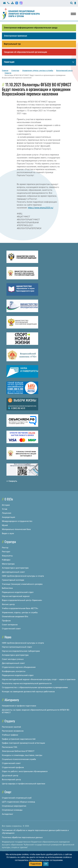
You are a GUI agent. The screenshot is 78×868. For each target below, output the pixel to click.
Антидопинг (8, 814)
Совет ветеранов (10, 625)
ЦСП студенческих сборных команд (18, 802)
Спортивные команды (12, 810)
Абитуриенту (12, 700)
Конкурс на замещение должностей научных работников (28, 692)
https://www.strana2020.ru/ (41, 208)
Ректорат (6, 552)
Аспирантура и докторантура (15, 568)
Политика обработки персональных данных (22, 837)
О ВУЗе (9, 499)
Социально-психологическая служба (19, 759)
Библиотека (7, 588)
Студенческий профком (13, 767)
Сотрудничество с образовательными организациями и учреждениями (35, 687)
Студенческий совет (11, 629)
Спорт (8, 792)
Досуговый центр (10, 776)
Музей (5, 525)
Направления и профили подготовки (19, 706)
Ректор (5, 548)
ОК (46, 864)
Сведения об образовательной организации (25, 52)
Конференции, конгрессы (14, 671)
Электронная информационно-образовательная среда (31, 28)
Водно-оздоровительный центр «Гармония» (22, 600)
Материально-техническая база (16, 529)
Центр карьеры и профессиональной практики (24, 784)
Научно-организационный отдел (17, 647)
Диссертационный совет (13, 572)
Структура (10, 542)
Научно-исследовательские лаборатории (21, 651)
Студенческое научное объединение (19, 667)
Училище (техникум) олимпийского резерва (22, 584)
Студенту (10, 721)
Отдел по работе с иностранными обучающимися (25, 771)
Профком (6, 621)
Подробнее (36, 864)
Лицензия (7, 513)
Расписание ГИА (10, 747)
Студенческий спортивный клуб (17, 798)
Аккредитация (8, 517)
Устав (5, 509)
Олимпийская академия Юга (15, 616)
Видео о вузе (8, 533)
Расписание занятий (11, 727)
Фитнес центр (8, 604)
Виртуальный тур (12, 44)
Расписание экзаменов (13, 731)
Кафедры (6, 560)
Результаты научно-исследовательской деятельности (27, 683)
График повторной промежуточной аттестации (23, 743)
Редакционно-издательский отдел (18, 592)
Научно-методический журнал (16, 596)
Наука (8, 637)
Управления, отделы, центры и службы (20, 613)
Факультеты (7, 556)
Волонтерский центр (11, 780)
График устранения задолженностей (19, 739)
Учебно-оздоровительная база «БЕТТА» (20, 608)
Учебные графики (10, 735)
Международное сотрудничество (17, 521)
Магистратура (8, 564)
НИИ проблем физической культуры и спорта (23, 576)
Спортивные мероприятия (14, 806)
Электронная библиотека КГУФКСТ (18, 751)
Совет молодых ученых (13, 659)
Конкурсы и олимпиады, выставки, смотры (22, 755)
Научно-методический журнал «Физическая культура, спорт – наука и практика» (39, 679)
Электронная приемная (15, 36)
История (6, 505)
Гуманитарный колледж (13, 580)
